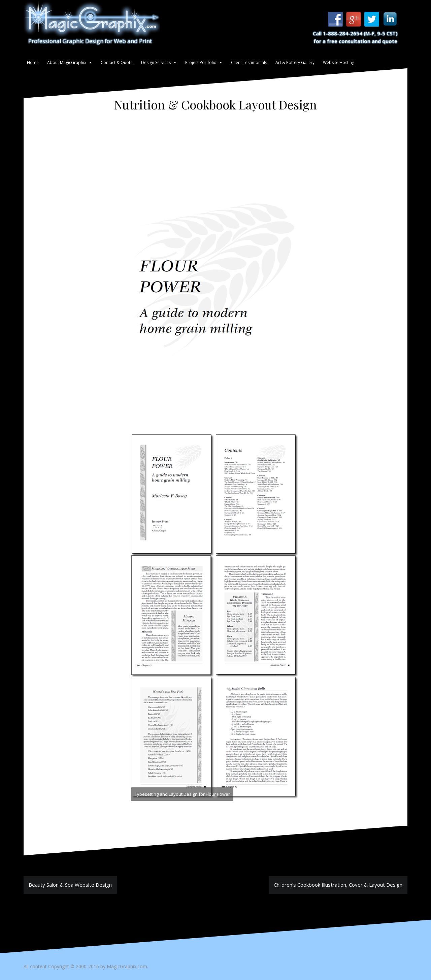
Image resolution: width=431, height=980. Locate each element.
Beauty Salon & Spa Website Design (70, 885)
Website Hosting (339, 62)
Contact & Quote (117, 62)
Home (33, 62)
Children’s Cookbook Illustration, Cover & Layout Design (338, 885)
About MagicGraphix (67, 62)
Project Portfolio (201, 62)
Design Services (156, 62)
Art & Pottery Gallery (295, 62)
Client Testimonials (249, 62)
